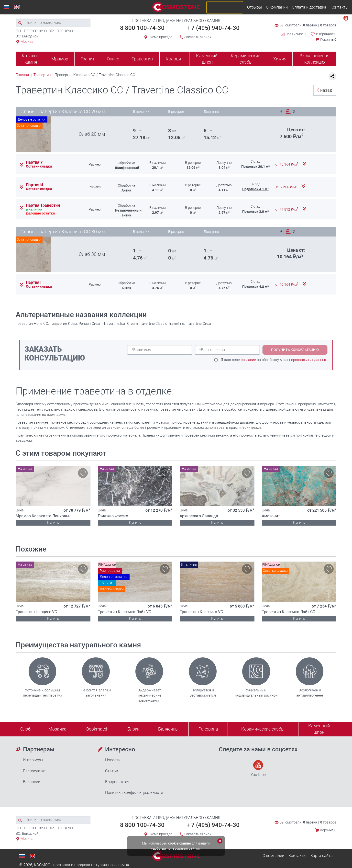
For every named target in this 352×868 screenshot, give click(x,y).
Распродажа (34, 771)
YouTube (258, 769)
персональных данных (308, 360)
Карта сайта (322, 856)
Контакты (339, 7)
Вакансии (32, 782)
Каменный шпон (207, 59)
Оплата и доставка (309, 7)
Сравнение (293, 34)
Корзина (328, 39)
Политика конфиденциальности (134, 793)
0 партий (310, 25)
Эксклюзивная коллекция (314, 59)
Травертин (142, 59)
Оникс (113, 59)
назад (324, 90)
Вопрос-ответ (117, 782)
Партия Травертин (43, 205)
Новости (113, 760)
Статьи (112, 771)
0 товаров (328, 25)
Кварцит (174, 59)
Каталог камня (30, 59)
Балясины (168, 729)
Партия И (34, 185)
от (287, 164)
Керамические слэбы (245, 59)
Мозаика (57, 729)
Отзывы (254, 7)
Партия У (34, 162)
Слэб (25, 729)
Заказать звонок (198, 37)
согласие (248, 360)
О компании (277, 7)
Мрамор (60, 59)
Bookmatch (97, 729)
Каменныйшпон (319, 729)
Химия (280, 59)
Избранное (326, 34)
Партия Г (34, 282)
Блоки (133, 729)
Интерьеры (33, 760)
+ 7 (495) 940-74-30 (213, 28)
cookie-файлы (180, 843)
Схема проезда (160, 37)
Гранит (88, 59)
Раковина (208, 729)
